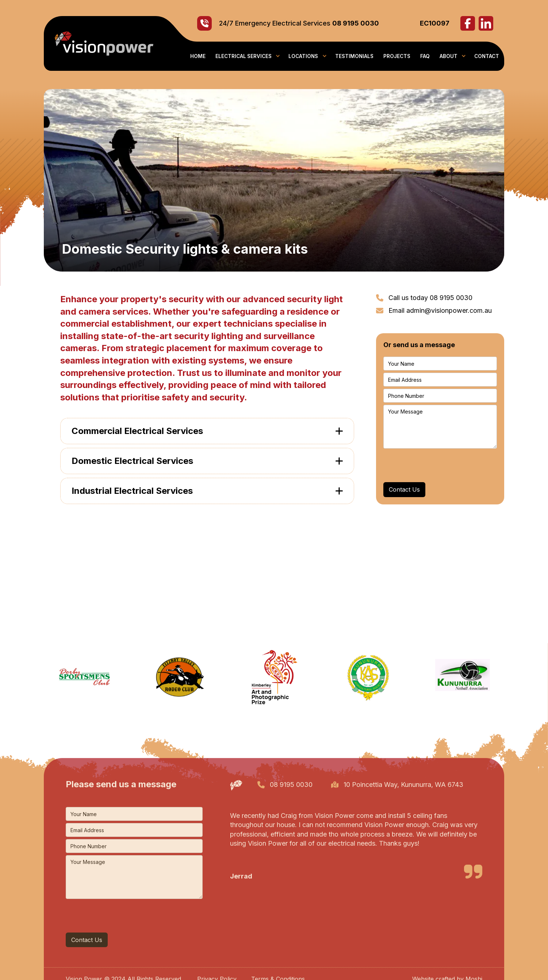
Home (198, 56)
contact (487, 56)
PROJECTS (397, 56)
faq (425, 56)
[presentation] (439, 465)
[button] (247, 56)
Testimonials (354, 56)
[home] (99, 43)
